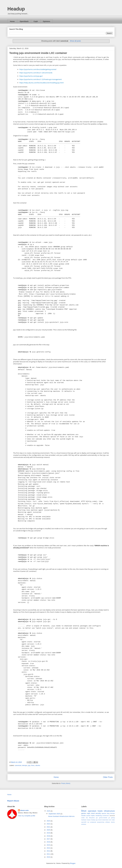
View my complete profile (27, 816)
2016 (49, 842)
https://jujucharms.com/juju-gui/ (31, 76)
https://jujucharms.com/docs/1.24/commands (36, 73)
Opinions (47, 21)
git (109, 818)
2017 (49, 839)
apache (104, 813)
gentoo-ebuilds (103, 818)
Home (12, 21)
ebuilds (83, 815)
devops (25, 765)
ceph (89, 813)
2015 (49, 845)
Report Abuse (13, 801)
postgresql (93, 822)
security (98, 813)
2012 (49, 851)
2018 (49, 836)
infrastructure (109, 811)
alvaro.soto (24, 810)
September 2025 (54, 814)
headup (93, 820)
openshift (84, 822)
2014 (49, 848)
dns (87, 818)
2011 (49, 854)
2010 (49, 857)
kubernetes (105, 820)
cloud (93, 813)
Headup (16, 9)
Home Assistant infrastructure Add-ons (61, 816)
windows (84, 824)
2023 (49, 821)
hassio (89, 820)
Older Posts (108, 777)
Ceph (36, 21)
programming (101, 822)
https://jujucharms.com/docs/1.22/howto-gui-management (41, 79)
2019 (49, 833)
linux (33, 765)
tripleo (93, 815)
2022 (49, 824)
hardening (99, 815)
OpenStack (24, 21)
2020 (49, 830)
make (113, 820)
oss (88, 822)
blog (108, 813)
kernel (100, 820)
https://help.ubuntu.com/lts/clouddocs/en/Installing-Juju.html (42, 83)
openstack (92, 811)
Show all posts (75, 41)
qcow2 (88, 815)
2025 (49, 811)
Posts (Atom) (66, 783)
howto (100, 811)
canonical (18, 765)
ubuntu (38, 765)
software (108, 822)
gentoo (84, 813)
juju (29, 765)
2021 (49, 827)
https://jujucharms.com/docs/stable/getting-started (38, 69)
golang (113, 818)
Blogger (73, 863)
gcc (97, 818)
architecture (106, 816)
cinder (83, 818)
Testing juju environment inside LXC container (38, 53)
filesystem (92, 818)
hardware (84, 820)
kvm (110, 820)
